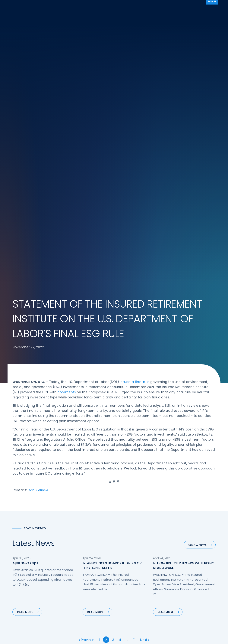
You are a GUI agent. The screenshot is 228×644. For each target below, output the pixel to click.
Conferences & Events (80, 567)
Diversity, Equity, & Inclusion (83, 561)
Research (111, 6)
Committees (126, 574)
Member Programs (138, 6)
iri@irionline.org (44, 590)
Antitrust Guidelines (183, 589)
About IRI (191, 6)
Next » (145, 376)
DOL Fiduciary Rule (130, 546)
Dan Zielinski (38, 226)
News (210, 6)
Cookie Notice (180, 582)
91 (134, 376)
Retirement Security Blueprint (137, 567)
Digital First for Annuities (133, 553)
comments (67, 128)
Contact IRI (178, 561)
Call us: (17, 584)
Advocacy (168, 6)
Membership (126, 582)
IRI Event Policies (181, 567)
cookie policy (139, 638)
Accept (155, 638)
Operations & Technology (82, 553)
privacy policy (120, 638)
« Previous (86, 376)
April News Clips (25, 299)
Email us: (18, 590)
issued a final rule (135, 118)
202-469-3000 (43, 584)
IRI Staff (175, 553)
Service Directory (129, 589)
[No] (223, 638)
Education (72, 582)
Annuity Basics (127, 561)
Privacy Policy (179, 574)
